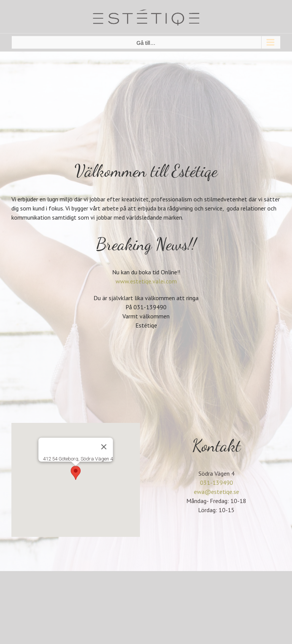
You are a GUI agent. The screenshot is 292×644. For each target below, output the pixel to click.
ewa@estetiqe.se (217, 492)
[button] (76, 473)
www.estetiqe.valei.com (146, 281)
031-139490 (217, 483)
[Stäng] (104, 447)
